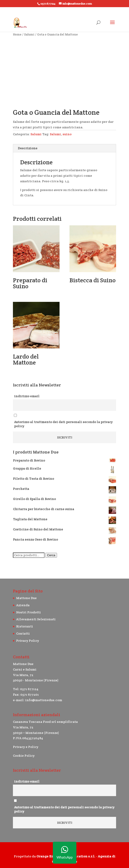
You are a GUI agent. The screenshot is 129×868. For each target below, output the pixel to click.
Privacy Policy (28, 641)
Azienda (23, 605)
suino (67, 134)
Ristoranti (25, 626)
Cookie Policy (24, 756)
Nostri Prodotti (28, 612)
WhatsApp (65, 853)
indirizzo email (27, 396)
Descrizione (28, 148)
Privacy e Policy (26, 747)
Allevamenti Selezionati (36, 619)
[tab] (64, 148)
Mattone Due (26, 598)
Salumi (29, 34)
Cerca (51, 555)
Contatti (23, 633)
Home (17, 34)
